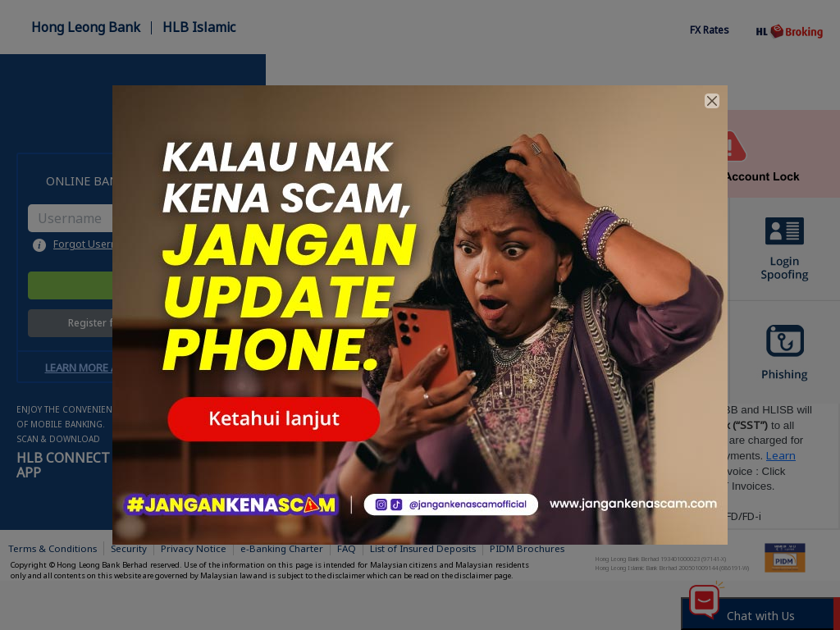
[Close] (712, 101)
